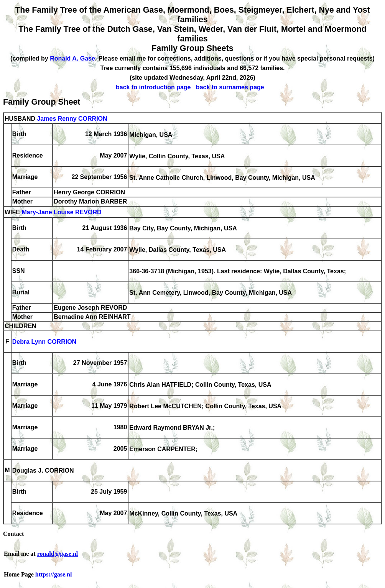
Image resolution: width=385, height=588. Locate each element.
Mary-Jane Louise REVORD (61, 213)
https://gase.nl (54, 574)
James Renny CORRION (72, 119)
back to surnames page (230, 87)
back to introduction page (153, 87)
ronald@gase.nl (58, 554)
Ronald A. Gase (72, 58)
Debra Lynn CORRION (44, 342)
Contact (13, 534)
